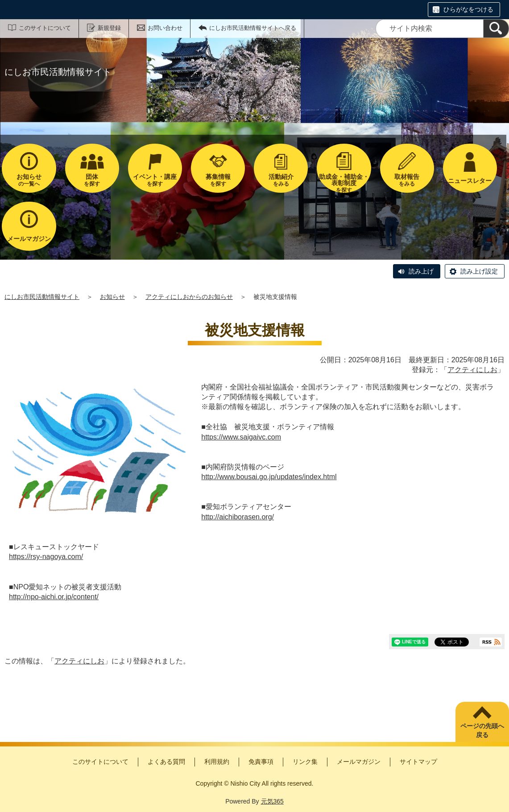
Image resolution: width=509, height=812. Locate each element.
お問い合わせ (165, 28)
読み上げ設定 (479, 271)
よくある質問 (166, 762)
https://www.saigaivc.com (241, 437)
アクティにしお (472, 370)
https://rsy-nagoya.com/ (46, 557)
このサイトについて (45, 28)
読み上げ (421, 271)
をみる (281, 180)
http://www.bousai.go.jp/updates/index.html (269, 477)
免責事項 (261, 762)
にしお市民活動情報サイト (42, 297)
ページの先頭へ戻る (482, 730)
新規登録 (109, 28)
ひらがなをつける (468, 9)
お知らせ (112, 297)
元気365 (272, 801)
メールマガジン (359, 762)
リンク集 (305, 762)
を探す (92, 180)
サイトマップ (418, 762)
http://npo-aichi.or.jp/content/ (54, 597)
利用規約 (217, 762)
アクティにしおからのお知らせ (189, 297)
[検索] (496, 29)
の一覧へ (29, 180)
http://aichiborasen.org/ (238, 517)
